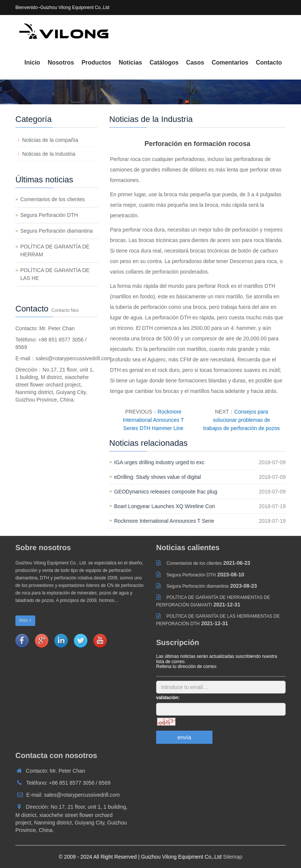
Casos (195, 62)
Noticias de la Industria (49, 154)
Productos (96, 62)
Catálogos (164, 62)
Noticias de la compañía (50, 140)
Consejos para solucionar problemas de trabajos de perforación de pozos (242, 420)
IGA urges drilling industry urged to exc (159, 462)
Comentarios (230, 62)
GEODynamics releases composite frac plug (166, 492)
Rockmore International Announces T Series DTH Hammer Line (153, 420)
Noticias (130, 62)
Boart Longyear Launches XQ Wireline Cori (164, 506)
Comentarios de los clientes (53, 199)
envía (184, 737)
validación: (168, 698)
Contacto (269, 62)
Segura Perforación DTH (49, 215)
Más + (25, 620)
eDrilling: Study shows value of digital (157, 477)
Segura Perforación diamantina (56, 231)
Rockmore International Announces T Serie (164, 521)
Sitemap (233, 857)
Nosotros (61, 62)
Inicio (32, 62)
